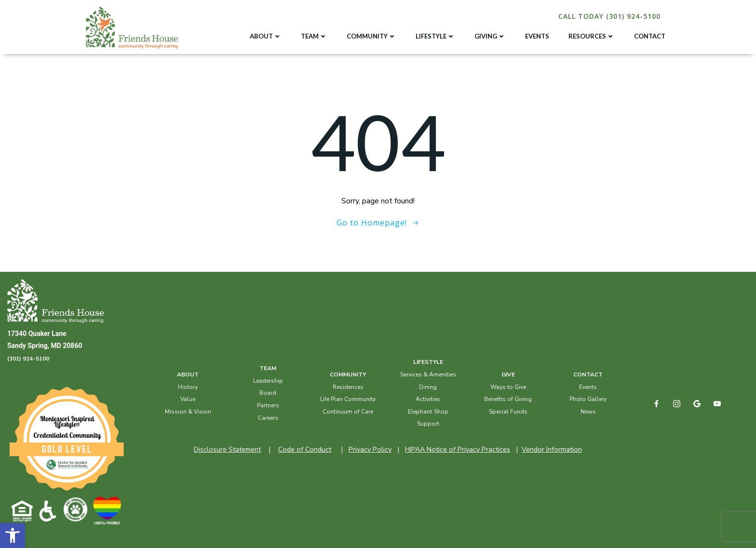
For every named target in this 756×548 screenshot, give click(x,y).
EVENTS (537, 36)
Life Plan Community (348, 399)
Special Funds (508, 412)
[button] (13, 535)
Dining (428, 387)
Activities (428, 399)
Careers (268, 418)
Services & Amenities (428, 374)
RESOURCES (592, 36)
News (588, 412)
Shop (441, 412)
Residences (348, 387)
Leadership (268, 381)
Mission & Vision (188, 412)
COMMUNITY (371, 36)
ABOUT (266, 36)
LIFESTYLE (435, 36)
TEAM (314, 36)
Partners (268, 405)
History (188, 387)
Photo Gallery (588, 399)
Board (268, 393)
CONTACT (650, 36)
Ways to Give (508, 387)
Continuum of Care (348, 412)
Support (428, 424)
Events (588, 387)
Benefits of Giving (508, 399)
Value (188, 399)
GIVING (490, 36)
